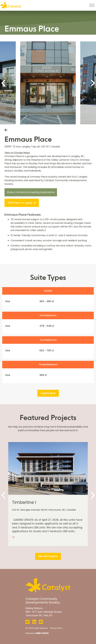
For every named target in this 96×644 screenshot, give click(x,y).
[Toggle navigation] (92, 5)
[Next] (92, 83)
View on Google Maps (17, 153)
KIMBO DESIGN (42, 633)
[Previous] (4, 83)
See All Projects (48, 556)
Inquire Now (48, 393)
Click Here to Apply (22, 203)
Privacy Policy (56, 628)
